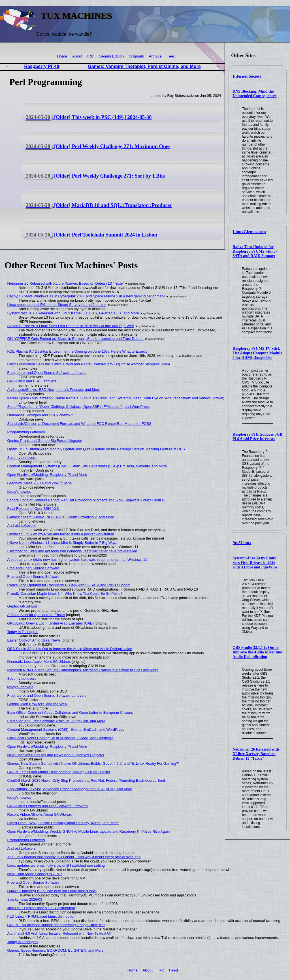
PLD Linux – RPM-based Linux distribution (41, 916)
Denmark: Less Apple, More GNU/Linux (39, 662)
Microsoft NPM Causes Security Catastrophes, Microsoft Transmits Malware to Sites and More (83, 670)
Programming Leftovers (26, 432)
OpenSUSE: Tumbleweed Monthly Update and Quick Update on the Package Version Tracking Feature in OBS (96, 449)
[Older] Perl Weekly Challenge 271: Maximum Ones (97, 146)
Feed (171, 56)
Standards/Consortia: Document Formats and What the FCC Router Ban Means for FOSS (79, 424)
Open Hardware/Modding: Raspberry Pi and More (47, 475)
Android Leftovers (22, 526)
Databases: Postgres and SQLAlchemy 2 (40, 415)
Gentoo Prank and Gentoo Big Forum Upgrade (45, 441)
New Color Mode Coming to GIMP (35, 874)
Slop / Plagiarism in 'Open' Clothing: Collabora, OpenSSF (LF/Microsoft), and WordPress (79, 407)
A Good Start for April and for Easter (36, 615)
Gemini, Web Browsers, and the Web (37, 704)
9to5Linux (242, 543)
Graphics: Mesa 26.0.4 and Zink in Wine (40, 483)
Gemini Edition (111, 56)
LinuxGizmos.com (249, 232)
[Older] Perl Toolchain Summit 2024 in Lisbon (90, 235)
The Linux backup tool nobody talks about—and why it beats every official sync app (74, 857)
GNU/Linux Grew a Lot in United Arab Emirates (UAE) (51, 623)
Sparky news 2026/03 (25, 899)
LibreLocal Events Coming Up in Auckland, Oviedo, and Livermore (60, 738)
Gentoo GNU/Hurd (22, 606)
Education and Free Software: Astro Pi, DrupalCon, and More (56, 721)
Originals (137, 56)
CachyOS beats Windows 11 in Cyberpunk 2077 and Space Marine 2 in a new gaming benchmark (86, 296)
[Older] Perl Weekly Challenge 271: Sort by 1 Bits (94, 176)
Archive (155, 56)
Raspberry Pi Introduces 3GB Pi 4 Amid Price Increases (257, 437)
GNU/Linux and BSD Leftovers (32, 381)
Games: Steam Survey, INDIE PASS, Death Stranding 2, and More (61, 517)
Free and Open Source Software (33, 568)
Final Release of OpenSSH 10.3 (33, 509)
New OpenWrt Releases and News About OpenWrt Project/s (56, 755)
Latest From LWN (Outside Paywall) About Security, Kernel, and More (63, 823)
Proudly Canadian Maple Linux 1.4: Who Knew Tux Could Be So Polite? (65, 594)
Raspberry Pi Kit (42, 66)
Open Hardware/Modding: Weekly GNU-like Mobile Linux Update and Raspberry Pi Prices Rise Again (89, 831)
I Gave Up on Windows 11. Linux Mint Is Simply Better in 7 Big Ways (62, 543)
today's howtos (19, 492)
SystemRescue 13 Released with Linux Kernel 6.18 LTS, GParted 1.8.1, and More (73, 313)
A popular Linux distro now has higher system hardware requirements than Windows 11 (77, 560)
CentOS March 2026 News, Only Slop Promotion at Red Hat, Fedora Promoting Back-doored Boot (86, 780)
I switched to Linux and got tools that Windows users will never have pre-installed (72, 551)
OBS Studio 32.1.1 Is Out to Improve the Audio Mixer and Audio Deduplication (257, 652)
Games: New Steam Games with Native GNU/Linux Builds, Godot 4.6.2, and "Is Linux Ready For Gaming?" (93, 763)
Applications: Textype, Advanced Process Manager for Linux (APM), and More (70, 789)
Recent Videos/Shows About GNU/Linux (40, 814)
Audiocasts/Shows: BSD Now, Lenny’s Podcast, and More (54, 390)
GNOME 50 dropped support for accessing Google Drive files (56, 925)
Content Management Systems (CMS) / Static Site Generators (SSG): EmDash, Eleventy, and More (87, 466)
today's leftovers (20, 687)
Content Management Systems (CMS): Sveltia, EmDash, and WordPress (66, 729)
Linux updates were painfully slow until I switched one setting (56, 865)
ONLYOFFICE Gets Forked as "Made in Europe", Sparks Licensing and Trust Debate (75, 339)
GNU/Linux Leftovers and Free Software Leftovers (48, 806)
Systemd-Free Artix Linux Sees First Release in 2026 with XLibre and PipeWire (255, 563)
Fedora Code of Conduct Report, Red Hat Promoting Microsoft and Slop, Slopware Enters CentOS (86, 500)
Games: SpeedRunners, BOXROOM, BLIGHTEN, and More (56, 950)
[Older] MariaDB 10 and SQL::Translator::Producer (98, 205)
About (77, 56)
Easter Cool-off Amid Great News (34, 640)
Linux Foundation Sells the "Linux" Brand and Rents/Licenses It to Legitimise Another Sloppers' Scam (89, 364)
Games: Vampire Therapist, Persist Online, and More (144, 66)
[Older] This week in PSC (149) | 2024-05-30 (87, 117)
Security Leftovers (22, 458)
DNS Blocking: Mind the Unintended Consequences (254, 94)
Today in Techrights (23, 632)
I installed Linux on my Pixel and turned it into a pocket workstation (61, 534)
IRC (90, 56)
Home (62, 56)
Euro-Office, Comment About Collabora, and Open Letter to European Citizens (70, 712)
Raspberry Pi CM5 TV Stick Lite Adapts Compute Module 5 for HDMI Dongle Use (257, 353)
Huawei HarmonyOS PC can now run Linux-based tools (52, 891)
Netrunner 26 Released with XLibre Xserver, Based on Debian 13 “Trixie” (256, 754)
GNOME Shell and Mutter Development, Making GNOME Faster (59, 772)
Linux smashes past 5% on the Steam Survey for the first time (57, 305)
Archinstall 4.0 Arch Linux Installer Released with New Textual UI (59, 933)
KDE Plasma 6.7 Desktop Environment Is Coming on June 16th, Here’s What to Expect (77, 351)
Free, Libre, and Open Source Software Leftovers (47, 373)
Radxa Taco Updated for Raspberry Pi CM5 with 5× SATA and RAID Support (255, 251)
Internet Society (247, 76)
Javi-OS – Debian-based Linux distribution (41, 908)
